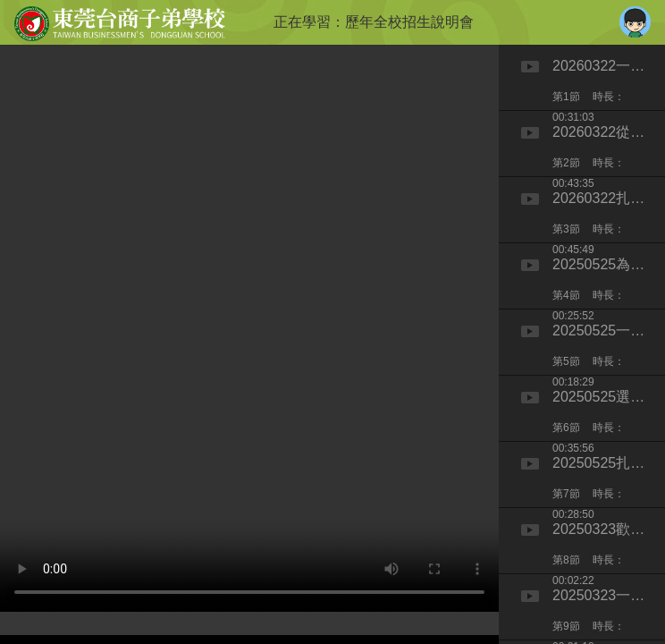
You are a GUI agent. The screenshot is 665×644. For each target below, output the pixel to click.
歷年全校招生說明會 (409, 22)
